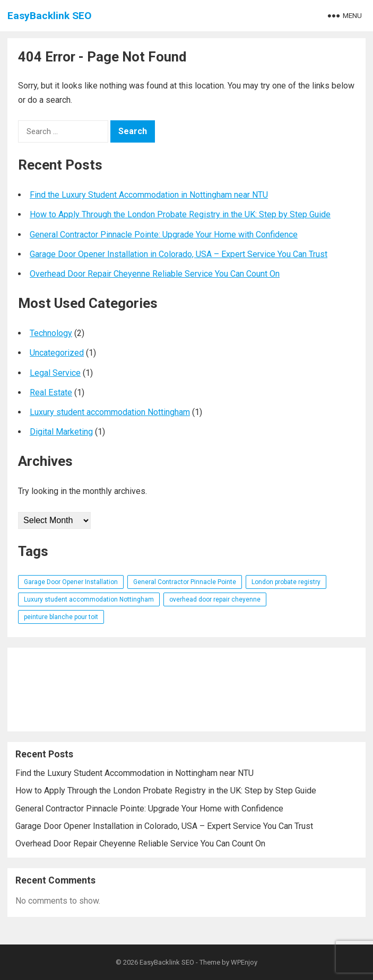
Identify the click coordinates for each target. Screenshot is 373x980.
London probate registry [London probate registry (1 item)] (286, 582)
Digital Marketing (61, 432)
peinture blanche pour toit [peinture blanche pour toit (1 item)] (61, 617)
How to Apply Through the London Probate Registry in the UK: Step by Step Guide (180, 214)
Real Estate (51, 392)
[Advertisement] (187, 690)
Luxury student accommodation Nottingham (110, 412)
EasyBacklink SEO (50, 16)
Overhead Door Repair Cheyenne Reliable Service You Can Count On (155, 274)
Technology (51, 333)
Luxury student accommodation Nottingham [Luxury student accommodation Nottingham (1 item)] (89, 599)
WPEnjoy (244, 962)
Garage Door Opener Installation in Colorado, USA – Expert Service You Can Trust (179, 254)
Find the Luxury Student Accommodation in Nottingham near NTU (149, 195)
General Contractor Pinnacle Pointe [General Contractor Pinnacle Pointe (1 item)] (185, 582)
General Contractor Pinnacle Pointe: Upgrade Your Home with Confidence (164, 235)
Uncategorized (57, 353)
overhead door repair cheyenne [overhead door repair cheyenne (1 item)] (215, 599)
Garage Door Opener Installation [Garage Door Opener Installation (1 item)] (71, 582)
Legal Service (55, 373)
